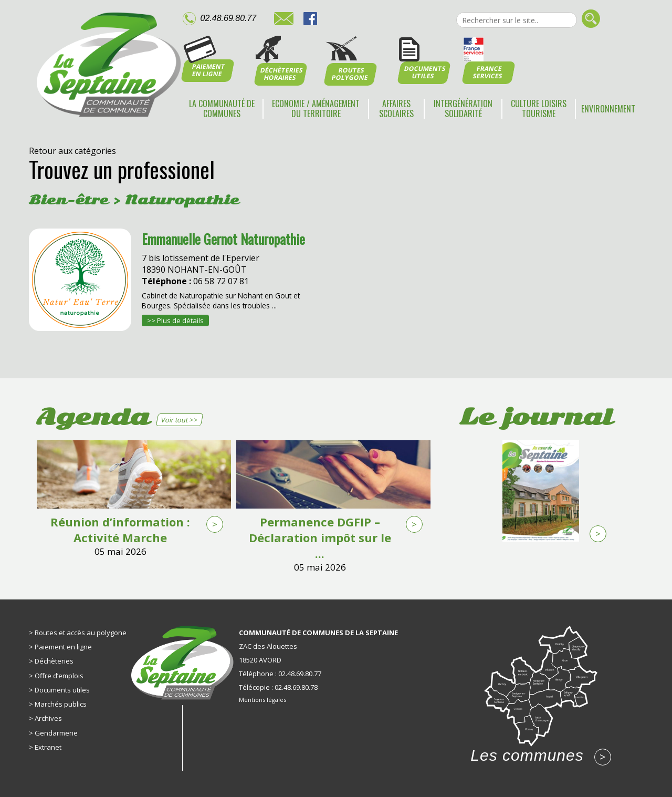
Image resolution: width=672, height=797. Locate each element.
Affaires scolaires (396, 108)
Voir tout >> (179, 420)
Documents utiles (62, 690)
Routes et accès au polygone (81, 633)
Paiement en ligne (63, 647)
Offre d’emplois (59, 676)
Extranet (48, 747)
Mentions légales (262, 700)
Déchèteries (54, 661)
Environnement (608, 109)
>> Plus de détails (175, 320)
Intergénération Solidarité (463, 108)
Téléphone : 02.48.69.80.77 (280, 674)
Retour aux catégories (72, 151)
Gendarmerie (56, 733)
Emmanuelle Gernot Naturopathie (223, 239)
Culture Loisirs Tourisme (539, 108)
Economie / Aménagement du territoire (316, 108)
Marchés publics (61, 704)
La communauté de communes (222, 108)
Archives (48, 718)
